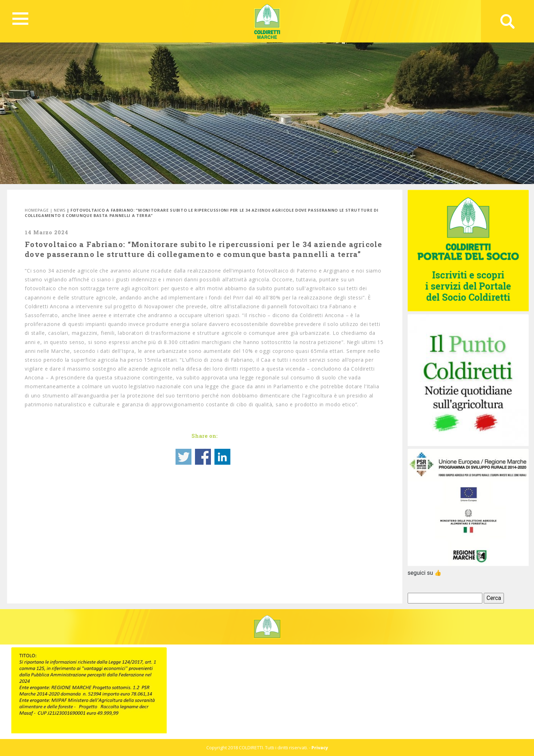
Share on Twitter (183, 457)
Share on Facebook (203, 457)
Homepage (37, 210)
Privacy (320, 748)
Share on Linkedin (222, 457)
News (60, 210)
